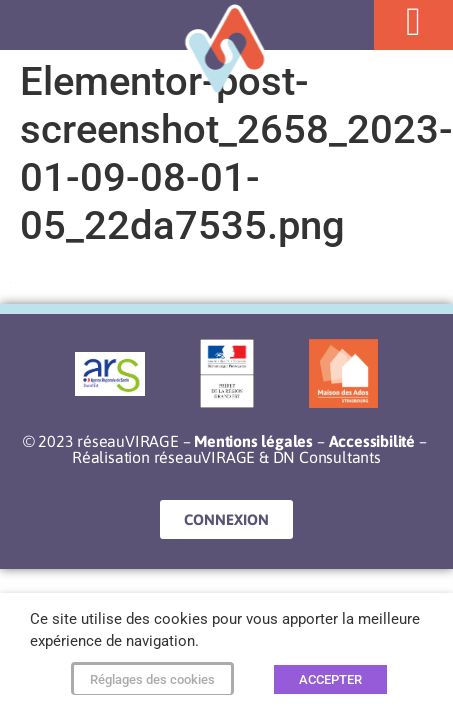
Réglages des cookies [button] (152, 679)
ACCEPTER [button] (330, 679)
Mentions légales (253, 441)
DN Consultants (327, 457)
